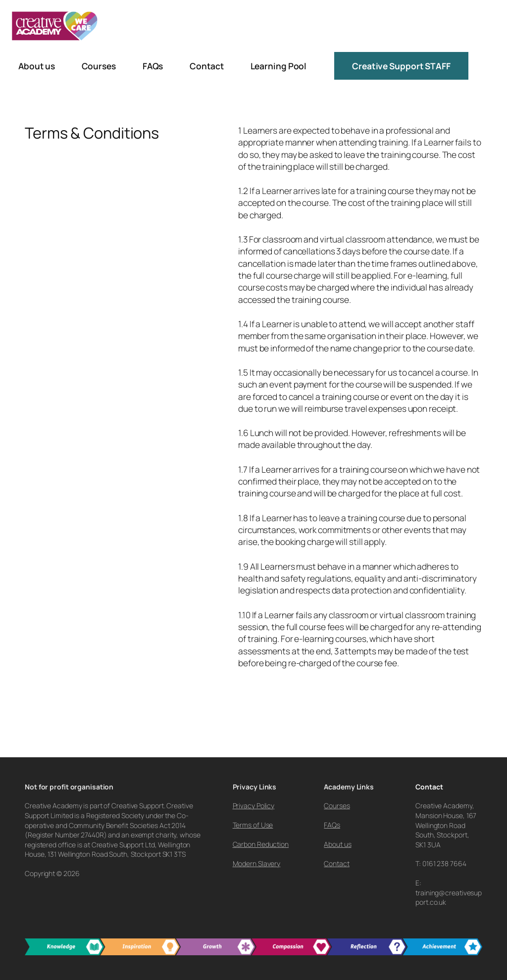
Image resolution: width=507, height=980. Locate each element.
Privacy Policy (254, 806)
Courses (337, 806)
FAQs (332, 825)
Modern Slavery (257, 863)
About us (337, 844)
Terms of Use (253, 825)
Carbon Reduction (261, 844)
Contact (336, 863)
